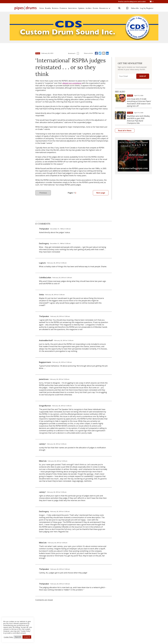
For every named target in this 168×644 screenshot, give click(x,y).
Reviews (55, 8)
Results (48, 8)
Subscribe (135, 8)
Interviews (72, 8)
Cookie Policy (8, 637)
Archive (89, 8)
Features (63, 8)
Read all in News (125, 131)
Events (95, 8)
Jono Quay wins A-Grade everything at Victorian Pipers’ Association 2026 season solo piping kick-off (139, 102)
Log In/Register (147, 8)
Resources (104, 8)
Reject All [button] (18, 637)
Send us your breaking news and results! (132, 2)
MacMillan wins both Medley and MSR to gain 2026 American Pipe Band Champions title (138, 120)
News (42, 8)
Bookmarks (127, 8)
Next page (101, 193)
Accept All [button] (27, 637)
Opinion (81, 8)
